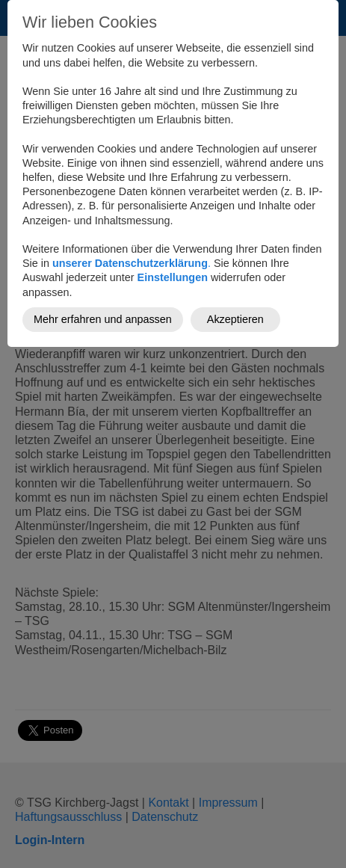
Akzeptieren (235, 319)
